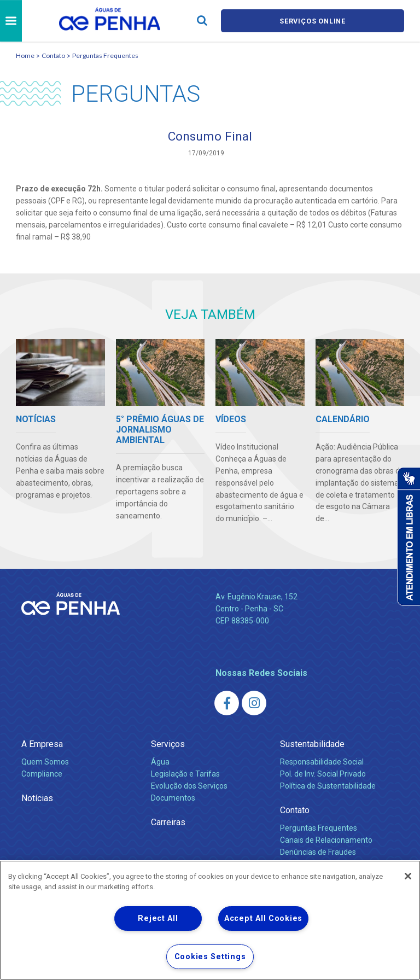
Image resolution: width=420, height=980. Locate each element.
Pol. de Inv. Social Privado (323, 775)
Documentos (173, 799)
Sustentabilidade (312, 745)
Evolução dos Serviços (189, 787)
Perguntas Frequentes (105, 56)
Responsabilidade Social (322, 763)
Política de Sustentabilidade (328, 787)
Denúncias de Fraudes (318, 853)
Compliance (42, 775)
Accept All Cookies (263, 918)
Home (25, 56)
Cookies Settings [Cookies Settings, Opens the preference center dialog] (210, 957)
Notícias (37, 799)
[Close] (408, 876)
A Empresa (42, 745)
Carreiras (168, 823)
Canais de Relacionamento (326, 841)
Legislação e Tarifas (185, 775)
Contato (53, 56)
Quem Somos (45, 763)
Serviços (168, 745)
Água (160, 763)
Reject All (158, 918)
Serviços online (313, 21)
